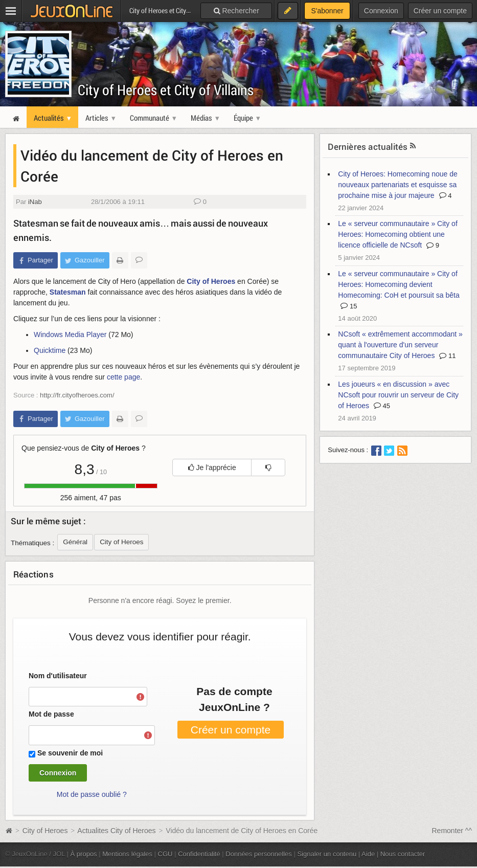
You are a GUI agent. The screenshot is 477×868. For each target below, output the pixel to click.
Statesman (68, 292)
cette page (123, 377)
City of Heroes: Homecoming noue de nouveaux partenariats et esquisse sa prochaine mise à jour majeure (397, 185)
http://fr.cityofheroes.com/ (77, 395)
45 (382, 406)
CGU (165, 854)
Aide (368, 854)
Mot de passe (51, 714)
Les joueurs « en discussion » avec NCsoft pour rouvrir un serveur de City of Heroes (398, 395)
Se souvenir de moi (70, 753)
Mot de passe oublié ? (92, 794)
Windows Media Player (70, 335)
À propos (84, 854)
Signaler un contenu (327, 854)
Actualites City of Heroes (116, 831)
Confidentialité (199, 854)
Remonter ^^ (452, 831)
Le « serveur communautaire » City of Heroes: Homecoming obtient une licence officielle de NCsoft (397, 234)
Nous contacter (403, 854)
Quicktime (50, 350)
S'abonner (327, 11)
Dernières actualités (368, 147)
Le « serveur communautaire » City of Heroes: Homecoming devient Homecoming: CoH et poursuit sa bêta (399, 284)
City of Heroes (211, 281)
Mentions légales (127, 854)
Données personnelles (259, 854)
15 (349, 306)
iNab (35, 202)
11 (447, 356)
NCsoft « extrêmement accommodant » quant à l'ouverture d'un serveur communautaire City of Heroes (400, 345)
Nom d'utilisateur (58, 676)
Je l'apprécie (212, 468)
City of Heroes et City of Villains (166, 90)
